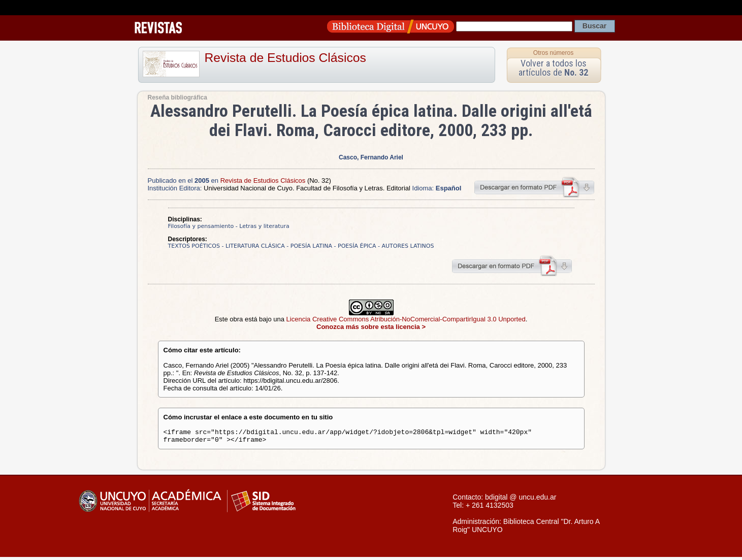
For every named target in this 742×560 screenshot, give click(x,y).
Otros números (553, 53)
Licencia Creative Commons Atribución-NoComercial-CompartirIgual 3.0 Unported (406, 319)
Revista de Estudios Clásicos (285, 58)
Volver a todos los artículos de (553, 68)
